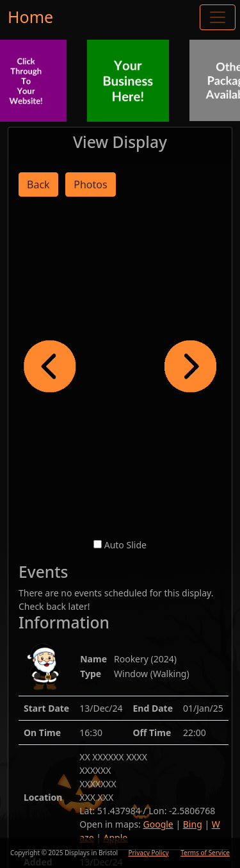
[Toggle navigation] (218, 17)
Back (38, 184)
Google (158, 824)
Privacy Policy (148, 853)
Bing (193, 824)
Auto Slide (125, 545)
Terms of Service (205, 853)
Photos (90, 184)
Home (30, 17)
